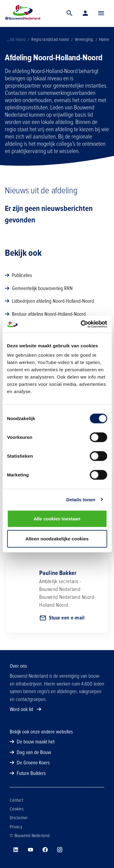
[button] (101, 13)
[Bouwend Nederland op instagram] (60, 850)
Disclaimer (19, 818)
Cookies (17, 809)
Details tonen (81, 499)
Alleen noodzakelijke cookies (57, 538)
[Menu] (101, 13)
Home (104, 39)
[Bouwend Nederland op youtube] (30, 850)
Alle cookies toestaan (57, 519)
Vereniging (84, 39)
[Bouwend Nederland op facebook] (45, 850)
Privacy (16, 827)
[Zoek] (70, 13)
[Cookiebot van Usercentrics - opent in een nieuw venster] (81, 324)
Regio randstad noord (50, 39)
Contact (17, 800)
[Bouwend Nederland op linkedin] (16, 850)
